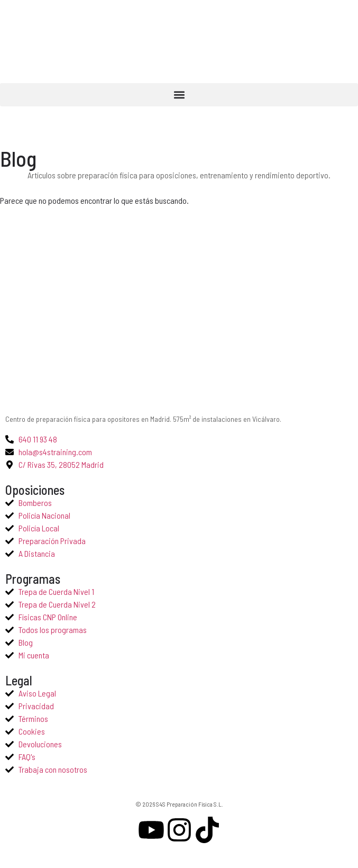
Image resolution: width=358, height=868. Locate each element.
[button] (179, 95)
